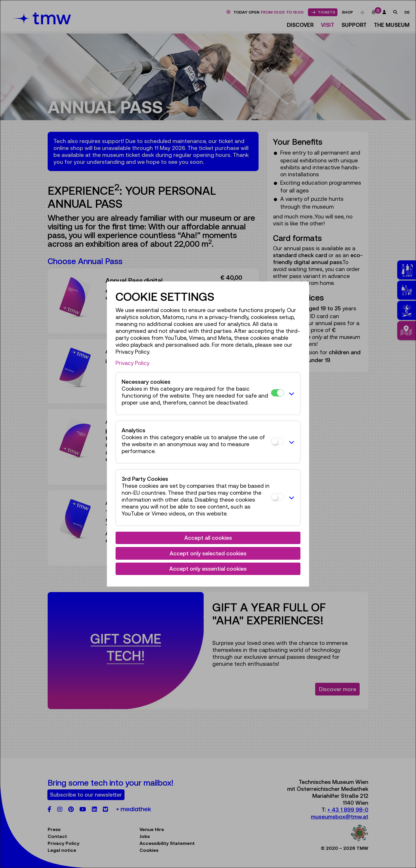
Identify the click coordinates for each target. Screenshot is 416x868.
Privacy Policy (132, 363)
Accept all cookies (208, 538)
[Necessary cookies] (277, 393)
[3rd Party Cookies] (277, 497)
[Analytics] (277, 441)
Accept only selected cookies (208, 553)
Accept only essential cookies (208, 569)
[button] (291, 394)
